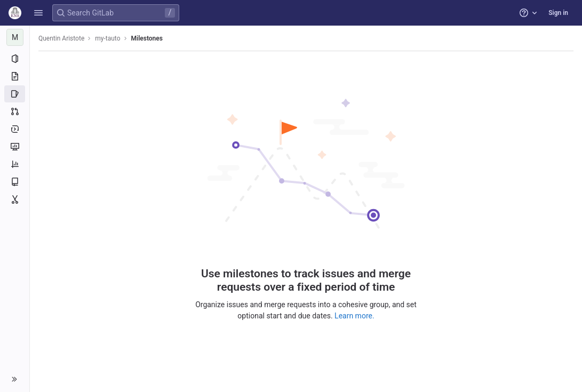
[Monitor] (15, 147)
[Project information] (15, 59)
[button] (38, 13)
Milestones (147, 38)
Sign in (558, 13)
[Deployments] (15, 129)
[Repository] (15, 76)
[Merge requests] (15, 111)
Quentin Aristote (61, 38)
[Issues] (15, 94)
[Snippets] (15, 199)
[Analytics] (15, 164)
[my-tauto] (15, 37)
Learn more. (354, 316)
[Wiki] (15, 182)
